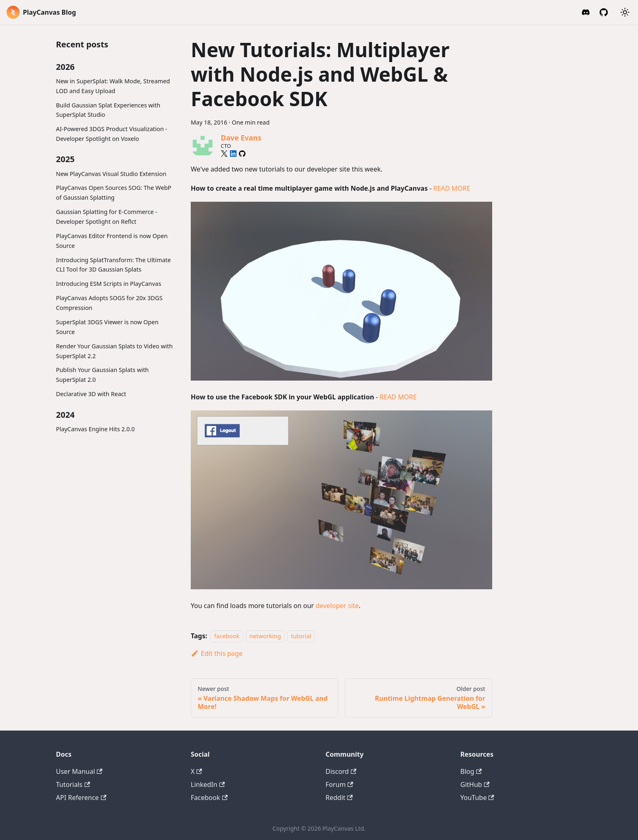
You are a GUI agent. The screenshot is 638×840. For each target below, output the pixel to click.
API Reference (81, 798)
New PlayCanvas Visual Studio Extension (111, 174)
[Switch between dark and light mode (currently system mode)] (625, 12)
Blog (471, 771)
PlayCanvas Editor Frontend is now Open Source (112, 241)
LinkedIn (208, 784)
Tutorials (73, 784)
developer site (337, 606)
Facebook (209, 798)
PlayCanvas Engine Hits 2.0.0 (95, 429)
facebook (227, 636)
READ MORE (452, 188)
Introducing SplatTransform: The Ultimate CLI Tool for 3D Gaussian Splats (113, 265)
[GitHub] (604, 12)
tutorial (301, 636)
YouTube (477, 798)
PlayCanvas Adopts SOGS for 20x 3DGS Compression (109, 303)
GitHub (475, 784)
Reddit (339, 798)
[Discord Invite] (586, 12)
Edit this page (217, 653)
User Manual (79, 771)
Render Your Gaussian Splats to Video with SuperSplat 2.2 (114, 351)
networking (265, 636)
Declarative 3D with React (91, 394)
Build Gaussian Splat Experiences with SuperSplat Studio (108, 110)
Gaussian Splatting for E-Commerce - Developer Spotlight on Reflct (107, 217)
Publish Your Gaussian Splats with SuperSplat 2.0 (102, 375)
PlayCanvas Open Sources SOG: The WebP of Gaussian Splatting (114, 193)
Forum (339, 784)
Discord (341, 771)
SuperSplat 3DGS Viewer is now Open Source (107, 327)
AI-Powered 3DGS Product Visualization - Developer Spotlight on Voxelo (112, 134)
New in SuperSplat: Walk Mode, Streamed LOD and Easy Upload (113, 86)
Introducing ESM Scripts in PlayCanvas (109, 284)
